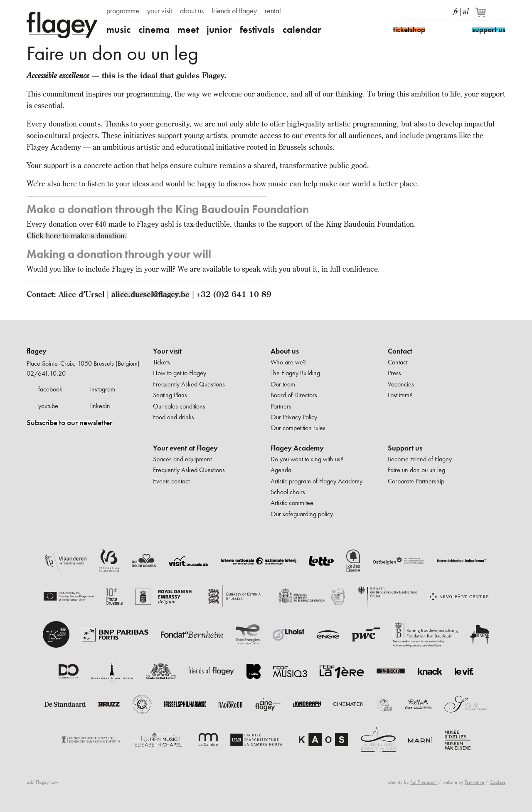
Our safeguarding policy (302, 514)
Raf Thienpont (424, 782)
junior (219, 30)
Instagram (413, 12)
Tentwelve (474, 782)
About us (285, 351)
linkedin (100, 406)
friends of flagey (234, 11)
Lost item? (400, 395)
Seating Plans (170, 395)
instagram (103, 389)
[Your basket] (483, 16)
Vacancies (401, 384)
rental (273, 11)
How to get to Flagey (180, 373)
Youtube (427, 12)
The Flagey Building (295, 373)
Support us (405, 448)
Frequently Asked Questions (189, 384)
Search (500, 12)
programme (123, 11)
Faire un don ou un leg (416, 470)
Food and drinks (174, 417)
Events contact (171, 481)
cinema (154, 30)
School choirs (288, 492)
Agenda (281, 470)
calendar (302, 30)
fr (456, 10)
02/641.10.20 (46, 373)
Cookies (498, 782)
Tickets (161, 362)
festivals (257, 30)
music (118, 30)
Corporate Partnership (416, 481)
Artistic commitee (292, 503)
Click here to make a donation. (77, 236)
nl (466, 10)
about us (192, 11)
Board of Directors (294, 395)
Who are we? (288, 362)
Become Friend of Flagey (420, 459)
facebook (50, 389)
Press (394, 373)
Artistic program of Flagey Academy (316, 481)
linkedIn (442, 12)
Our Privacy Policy (294, 417)
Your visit (167, 351)
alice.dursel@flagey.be (150, 294)
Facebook (398, 12)
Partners (281, 406)
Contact (400, 351)
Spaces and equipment (182, 459)
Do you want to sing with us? (307, 459)
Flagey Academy (297, 448)
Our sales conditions (179, 406)
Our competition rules (298, 428)
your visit (160, 11)
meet (188, 30)
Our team (283, 384)
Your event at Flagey (185, 448)
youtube (48, 406)
